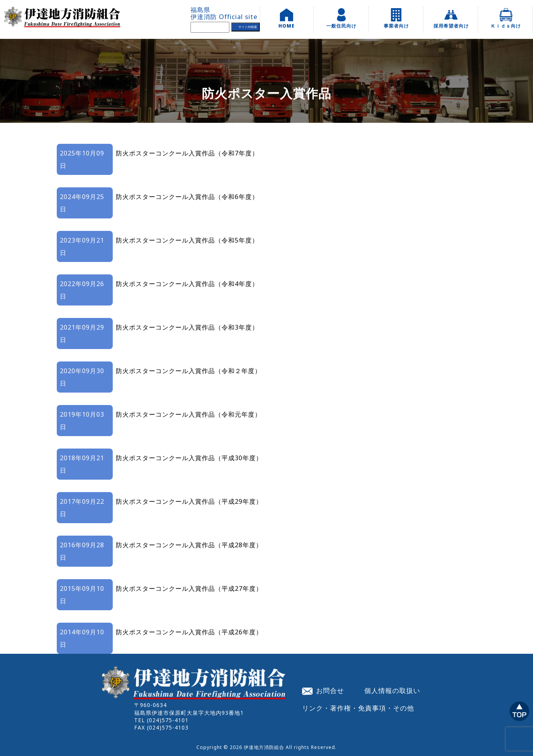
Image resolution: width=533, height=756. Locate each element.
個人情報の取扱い (392, 690)
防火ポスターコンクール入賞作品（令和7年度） (187, 153)
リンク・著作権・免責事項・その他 (358, 708)
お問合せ (323, 690)
